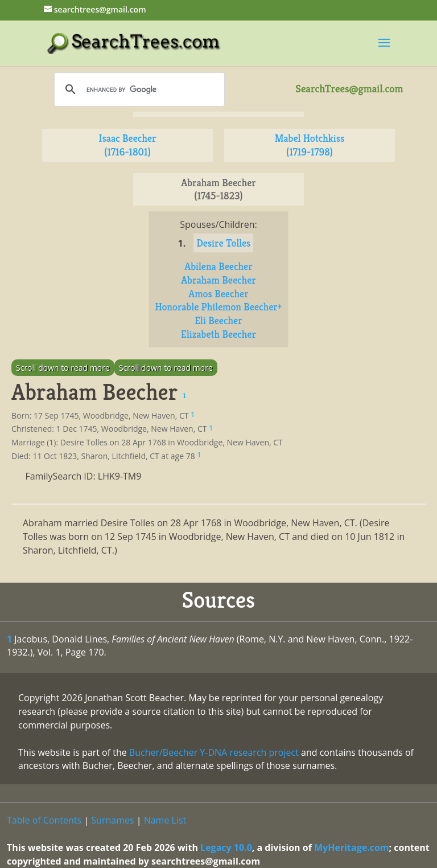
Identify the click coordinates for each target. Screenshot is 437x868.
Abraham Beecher (218, 280)
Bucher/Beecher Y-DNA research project (214, 752)
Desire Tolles (223, 243)
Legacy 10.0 (226, 847)
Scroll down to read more (63, 368)
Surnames (112, 820)
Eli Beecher (218, 320)
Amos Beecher (218, 294)
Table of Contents (44, 820)
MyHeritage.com (352, 847)
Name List (165, 820)
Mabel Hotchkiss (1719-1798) (310, 145)
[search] (138, 89)
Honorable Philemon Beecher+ (218, 307)
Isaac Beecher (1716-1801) (127, 145)
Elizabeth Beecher (218, 334)
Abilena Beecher (218, 266)
